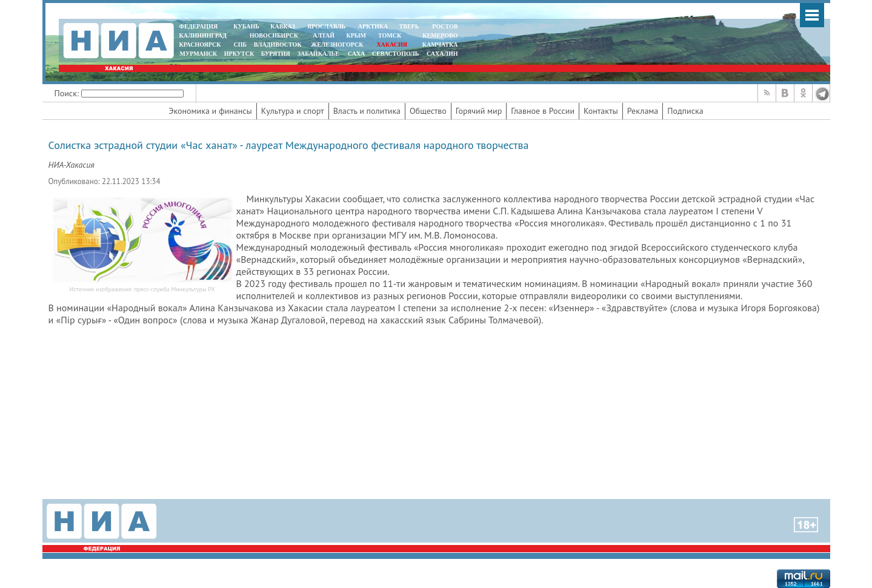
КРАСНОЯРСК (200, 45)
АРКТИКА (373, 26)
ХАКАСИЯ (391, 45)
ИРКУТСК (239, 54)
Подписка (685, 111)
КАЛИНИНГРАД (203, 35)
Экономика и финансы (210, 111)
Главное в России (543, 111)
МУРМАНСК (198, 54)
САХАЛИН (442, 54)
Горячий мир (479, 111)
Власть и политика (367, 111)
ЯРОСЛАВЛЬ (326, 26)
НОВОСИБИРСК (274, 35)
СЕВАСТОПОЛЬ (395, 54)
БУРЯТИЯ (276, 54)
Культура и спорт (293, 111)
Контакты (601, 111)
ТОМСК (391, 35)
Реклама (643, 111)
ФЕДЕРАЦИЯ (199, 26)
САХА (356, 54)
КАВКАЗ (283, 26)
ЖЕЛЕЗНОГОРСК (337, 45)
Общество (428, 111)
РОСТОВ (445, 26)
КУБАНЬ (246, 26)
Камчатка (439, 45)
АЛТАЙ (324, 35)
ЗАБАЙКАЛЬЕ (319, 54)
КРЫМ (356, 35)
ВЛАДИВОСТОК (278, 45)
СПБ (240, 45)
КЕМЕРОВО (440, 35)
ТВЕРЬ (409, 26)
